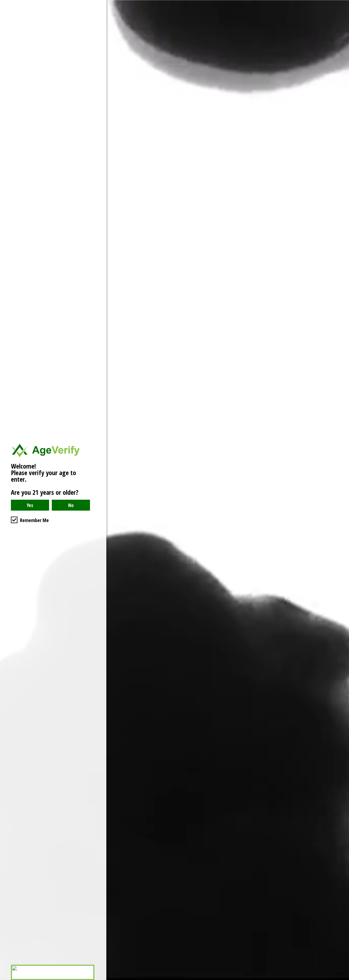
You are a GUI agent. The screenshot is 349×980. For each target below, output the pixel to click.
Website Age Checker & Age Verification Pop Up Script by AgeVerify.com (342, 979)
